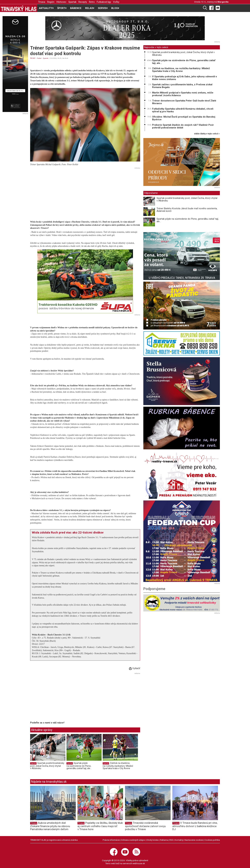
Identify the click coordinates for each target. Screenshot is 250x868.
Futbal (39, 58)
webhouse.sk (139, 863)
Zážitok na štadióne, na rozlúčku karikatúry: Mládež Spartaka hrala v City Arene (118, 766)
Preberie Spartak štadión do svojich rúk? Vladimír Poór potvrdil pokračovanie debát (183, 126)
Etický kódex (153, 840)
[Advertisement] (85, 192)
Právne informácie (111, 840)
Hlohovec (61, 2)
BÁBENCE (76, 8)
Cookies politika (212, 840)
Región (51, 2)
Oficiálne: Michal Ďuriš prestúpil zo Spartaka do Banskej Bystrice (184, 118)
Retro (92, 2)
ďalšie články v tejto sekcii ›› (207, 134)
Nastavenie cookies (194, 840)
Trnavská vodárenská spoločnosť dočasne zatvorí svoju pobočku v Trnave (145, 826)
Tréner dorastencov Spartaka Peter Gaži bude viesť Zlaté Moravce (184, 102)
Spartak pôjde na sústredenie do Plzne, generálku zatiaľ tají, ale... (79, 766)
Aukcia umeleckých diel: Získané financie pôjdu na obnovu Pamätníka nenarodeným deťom (50, 826)
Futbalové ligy (104, 2)
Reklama (164, 840)
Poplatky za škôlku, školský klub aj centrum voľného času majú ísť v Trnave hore (100, 826)
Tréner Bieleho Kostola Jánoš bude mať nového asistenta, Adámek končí (187, 210)
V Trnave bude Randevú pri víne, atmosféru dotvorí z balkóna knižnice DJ (195, 826)
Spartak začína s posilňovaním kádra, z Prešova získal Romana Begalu (182, 86)
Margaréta (223, 2)
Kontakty (179, 840)
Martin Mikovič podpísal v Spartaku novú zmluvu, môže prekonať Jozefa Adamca (183, 94)
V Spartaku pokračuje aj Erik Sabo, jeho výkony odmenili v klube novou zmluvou (184, 78)
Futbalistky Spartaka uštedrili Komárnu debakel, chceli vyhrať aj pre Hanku (183, 110)
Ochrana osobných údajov (133, 840)
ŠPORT (33, 58)
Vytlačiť (135, 668)
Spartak (72, 2)
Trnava (42, 2)
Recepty (83, 2)
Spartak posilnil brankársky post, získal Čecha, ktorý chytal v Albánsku (47, 766)
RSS (171, 840)
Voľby (116, 2)
